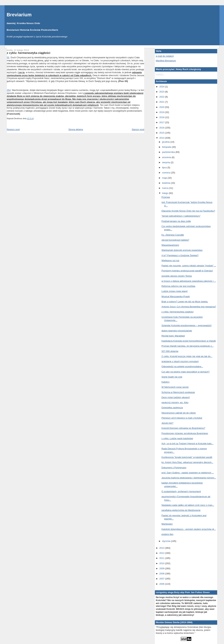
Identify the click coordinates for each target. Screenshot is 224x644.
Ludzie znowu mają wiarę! (175, 291)
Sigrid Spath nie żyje (172, 377)
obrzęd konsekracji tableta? (175, 240)
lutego (165, 193)
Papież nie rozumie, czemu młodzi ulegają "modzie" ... (189, 266)
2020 (162, 107)
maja (165, 178)
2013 (162, 548)
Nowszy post (13, 129)
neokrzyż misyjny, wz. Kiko (175, 402)
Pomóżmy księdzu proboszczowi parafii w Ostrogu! (187, 271)
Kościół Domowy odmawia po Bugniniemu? (183, 428)
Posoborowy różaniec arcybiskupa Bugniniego (185, 433)
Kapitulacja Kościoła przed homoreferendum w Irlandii (189, 341)
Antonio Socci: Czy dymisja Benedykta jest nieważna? (189, 307)
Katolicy (166, 382)
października (169, 152)
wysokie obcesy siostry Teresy (177, 276)
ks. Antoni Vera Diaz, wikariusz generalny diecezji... (187, 462)
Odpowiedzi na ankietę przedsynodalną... (182, 366)
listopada (167, 147)
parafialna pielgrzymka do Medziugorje (181, 510)
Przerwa (166, 197)
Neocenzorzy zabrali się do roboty (179, 413)
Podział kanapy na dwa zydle (176, 221)
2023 (162, 92)
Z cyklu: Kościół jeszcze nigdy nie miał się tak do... (187, 356)
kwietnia (167, 183)
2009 (162, 568)
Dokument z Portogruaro (174, 468)
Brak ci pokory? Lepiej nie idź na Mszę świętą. (185, 302)
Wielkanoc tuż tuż (170, 260)
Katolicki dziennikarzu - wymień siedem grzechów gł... (189, 529)
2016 (162, 128)
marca (166, 188)
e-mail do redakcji (165, 56)
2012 (162, 553)
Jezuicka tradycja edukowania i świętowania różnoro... (189, 478)
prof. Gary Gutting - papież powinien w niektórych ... (188, 473)
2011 (162, 558)
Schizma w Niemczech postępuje (178, 392)
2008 (162, 574)
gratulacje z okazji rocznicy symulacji (180, 361)
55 (8, 57)
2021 (162, 102)
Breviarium (19, 15)
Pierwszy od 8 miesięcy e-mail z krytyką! (182, 418)
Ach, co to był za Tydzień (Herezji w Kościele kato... (188, 444)
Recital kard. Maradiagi (173, 336)
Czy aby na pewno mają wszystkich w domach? (186, 372)
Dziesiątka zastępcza (172, 408)
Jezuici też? (167, 423)
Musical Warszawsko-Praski (176, 296)
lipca (165, 167)
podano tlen (167, 534)
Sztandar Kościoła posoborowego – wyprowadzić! (187, 325)
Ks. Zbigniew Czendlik (173, 235)
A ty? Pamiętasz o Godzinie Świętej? (180, 255)
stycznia (167, 541)
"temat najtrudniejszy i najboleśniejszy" (181, 216)
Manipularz (167, 524)
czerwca (167, 173)
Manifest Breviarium (166, 61)
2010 (162, 563)
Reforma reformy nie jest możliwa (178, 286)
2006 (162, 584)
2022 (162, 97)
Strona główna (76, 129)
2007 (162, 579)
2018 (162, 117)
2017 (162, 122)
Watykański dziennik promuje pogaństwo (182, 250)
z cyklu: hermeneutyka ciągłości (29, 53)
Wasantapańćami (170, 245)
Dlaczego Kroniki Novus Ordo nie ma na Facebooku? (188, 211)
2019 (162, 112)
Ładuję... (160, 74)
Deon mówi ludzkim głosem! (176, 397)
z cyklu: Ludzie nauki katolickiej (177, 438)
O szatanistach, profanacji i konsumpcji (181, 491)
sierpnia (166, 162)
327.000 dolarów (170, 351)
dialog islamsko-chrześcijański (177, 331)
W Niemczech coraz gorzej (175, 387)
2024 (162, 87)
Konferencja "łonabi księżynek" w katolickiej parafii (187, 457)
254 (9, 90)
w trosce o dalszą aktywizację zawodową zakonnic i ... (189, 281)
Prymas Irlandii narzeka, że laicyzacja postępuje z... (188, 346)
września (167, 157)
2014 (162, 138)
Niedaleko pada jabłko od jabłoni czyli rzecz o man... (188, 505)
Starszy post (138, 129)
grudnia (166, 142)
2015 (162, 133)
